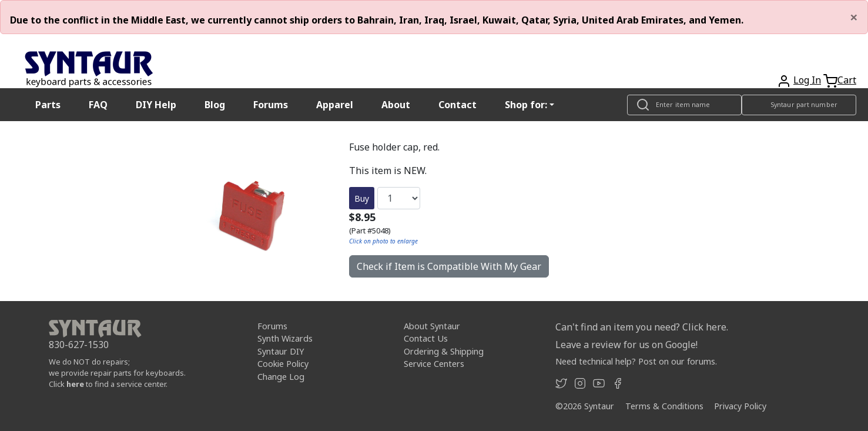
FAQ (98, 105)
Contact (458, 105)
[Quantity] (399, 198)
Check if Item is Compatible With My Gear (449, 266)
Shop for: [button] (526, 105)
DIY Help (156, 105)
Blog (215, 105)
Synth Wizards (285, 338)
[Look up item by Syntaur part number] (799, 105)
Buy (362, 198)
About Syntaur (432, 326)
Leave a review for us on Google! (626, 345)
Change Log (281, 377)
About (396, 105)
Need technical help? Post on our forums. (636, 361)
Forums (271, 105)
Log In (807, 80)
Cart (847, 80)
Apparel (335, 105)
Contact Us (426, 338)
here (75, 384)
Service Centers (434, 364)
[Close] (854, 17)
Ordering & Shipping (444, 351)
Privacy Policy (740, 406)
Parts (48, 105)
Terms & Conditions (664, 406)
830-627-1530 (79, 345)
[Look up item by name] (684, 105)
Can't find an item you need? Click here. (642, 327)
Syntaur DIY (281, 351)
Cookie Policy (283, 364)
